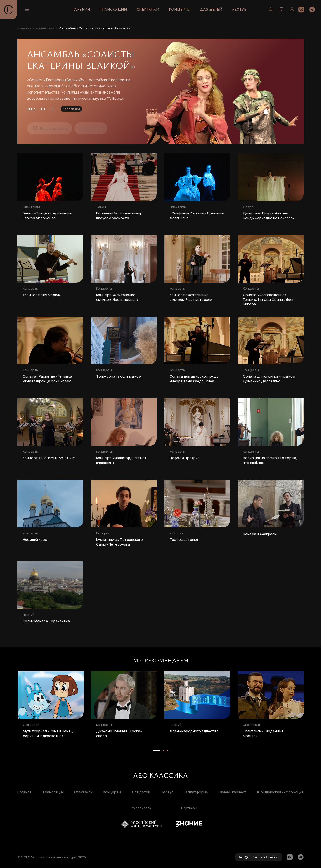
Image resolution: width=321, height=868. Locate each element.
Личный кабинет (232, 792)
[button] (157, 751)
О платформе (196, 792)
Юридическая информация (280, 792)
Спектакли (148, 9)
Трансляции (113, 9)
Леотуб (239, 9)
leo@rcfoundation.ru (259, 857)
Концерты (180, 9)
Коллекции (45, 28)
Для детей (211, 9)
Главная (81, 9)
